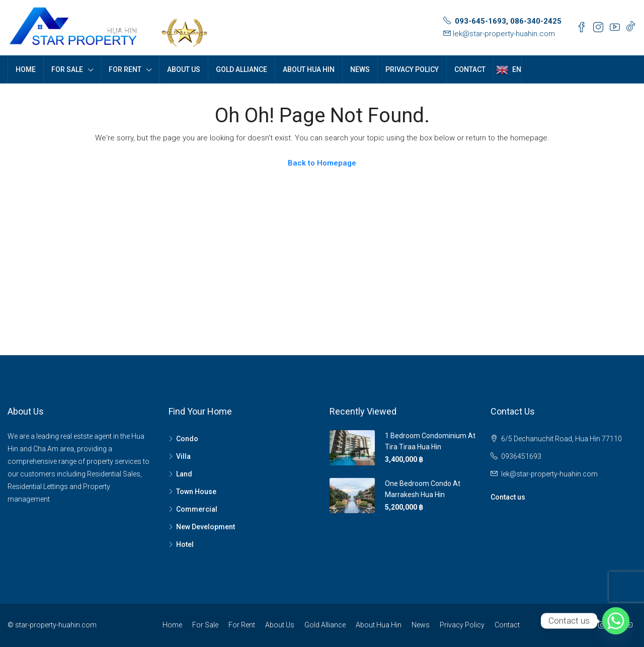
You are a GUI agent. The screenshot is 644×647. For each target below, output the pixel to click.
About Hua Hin (309, 69)
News (360, 69)
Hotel (185, 544)
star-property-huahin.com (56, 625)
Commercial (197, 509)
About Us (184, 69)
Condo (187, 439)
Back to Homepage (322, 163)
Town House (196, 492)
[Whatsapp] (616, 621)
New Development (206, 527)
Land (184, 474)
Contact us (508, 497)
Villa (183, 456)
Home (26, 69)
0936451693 (521, 456)
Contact (470, 69)
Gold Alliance (242, 69)
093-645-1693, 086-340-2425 (508, 21)
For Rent (125, 69)
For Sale (67, 69)
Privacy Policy (412, 69)
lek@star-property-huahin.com (504, 34)
